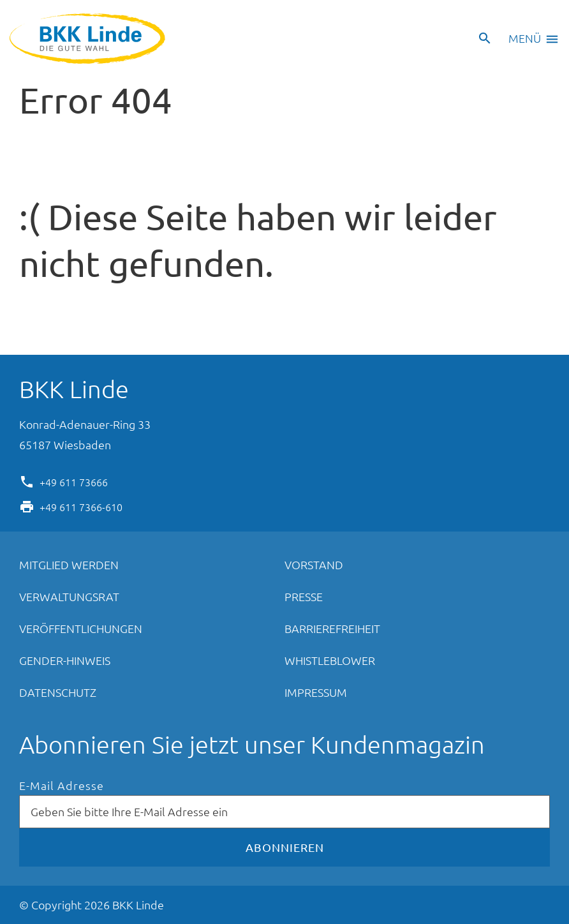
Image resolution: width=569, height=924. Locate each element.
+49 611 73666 (74, 481)
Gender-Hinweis (65, 660)
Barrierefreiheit (332, 628)
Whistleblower (330, 660)
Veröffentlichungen (81, 628)
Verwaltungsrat (69, 596)
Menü (525, 38)
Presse (304, 596)
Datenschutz (58, 692)
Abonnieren (285, 847)
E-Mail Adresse (62, 786)
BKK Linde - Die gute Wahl (89, 39)
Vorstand (314, 564)
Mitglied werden (69, 564)
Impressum (316, 692)
